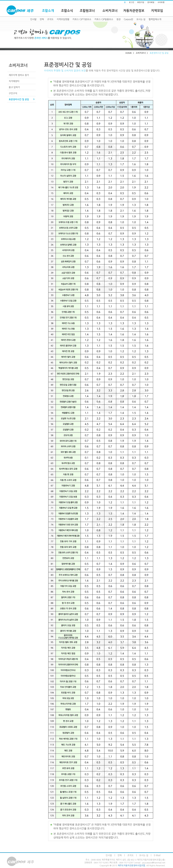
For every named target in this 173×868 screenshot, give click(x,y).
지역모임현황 (63, 19)
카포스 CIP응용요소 (104, 19)
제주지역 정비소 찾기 (19, 75)
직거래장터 (14, 81)
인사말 (33, 19)
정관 (119, 19)
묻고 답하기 (14, 87)
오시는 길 (141, 19)
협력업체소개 (155, 19)
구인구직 (13, 93)
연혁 (42, 19)
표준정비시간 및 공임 (19, 99)
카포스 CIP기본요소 (82, 19)
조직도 (50, 19)
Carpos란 (128, 19)
